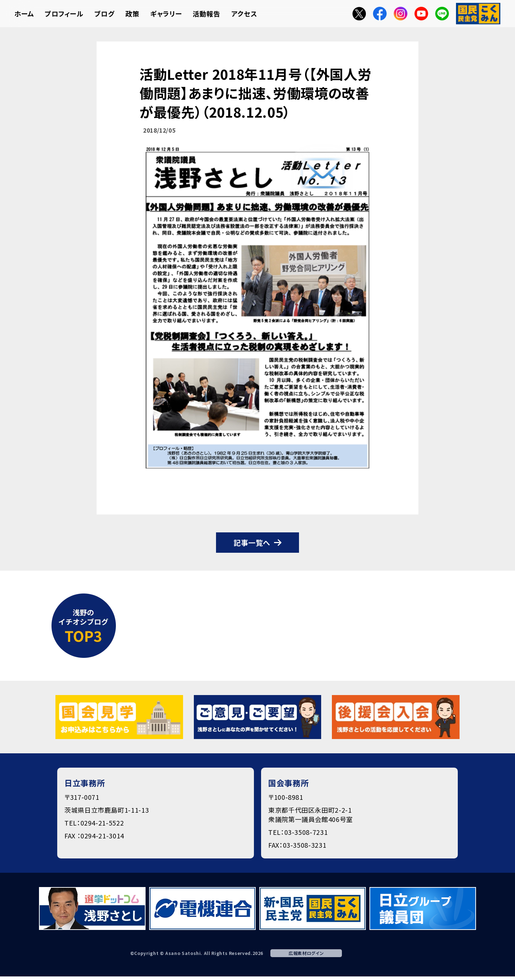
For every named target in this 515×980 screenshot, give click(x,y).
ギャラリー (166, 13)
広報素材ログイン (306, 953)
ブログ (105, 13)
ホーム (24, 13)
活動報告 (207, 13)
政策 (133, 13)
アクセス (244, 13)
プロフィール (64, 13)
